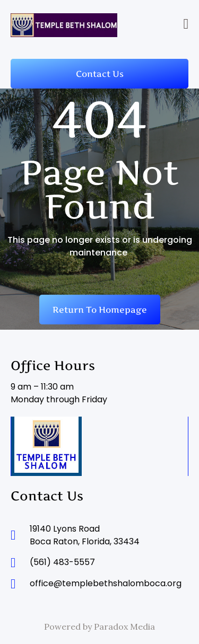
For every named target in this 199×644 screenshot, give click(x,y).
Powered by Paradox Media (99, 627)
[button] (186, 24)
